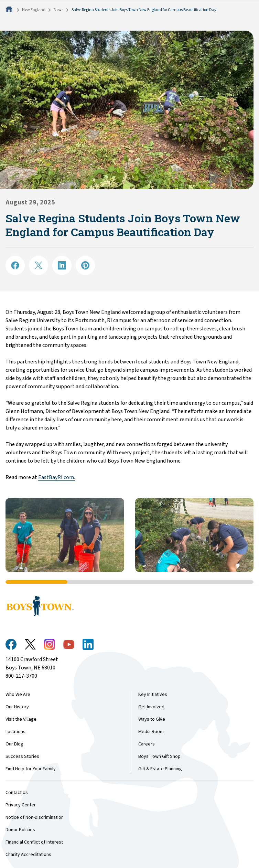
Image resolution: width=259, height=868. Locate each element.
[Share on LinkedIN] (62, 265)
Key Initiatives (153, 695)
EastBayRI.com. (57, 477)
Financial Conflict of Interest (34, 842)
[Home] (10, 10)
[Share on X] (39, 265)
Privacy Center (21, 805)
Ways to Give (152, 719)
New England (34, 10)
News (58, 10)
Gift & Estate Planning (160, 769)
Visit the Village (21, 719)
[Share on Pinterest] (85, 265)
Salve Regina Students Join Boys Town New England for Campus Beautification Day (144, 10)
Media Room (151, 732)
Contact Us (17, 793)
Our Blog (14, 744)
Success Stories (22, 756)
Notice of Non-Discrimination (35, 817)
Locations (15, 732)
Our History (17, 707)
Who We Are (18, 695)
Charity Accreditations (28, 855)
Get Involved (151, 707)
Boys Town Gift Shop (159, 756)
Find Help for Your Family (31, 769)
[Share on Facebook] (15, 265)
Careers (147, 744)
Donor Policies (20, 830)
